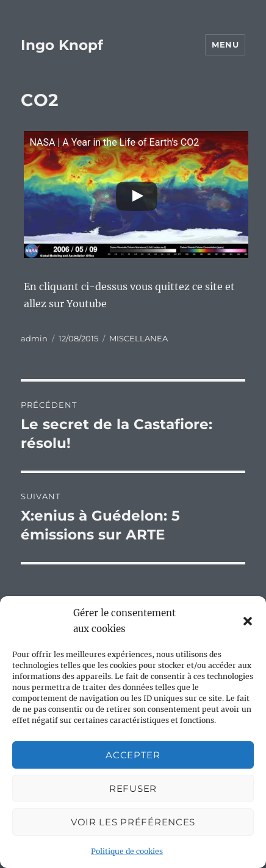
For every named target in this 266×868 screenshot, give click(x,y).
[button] (248, 621)
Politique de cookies (127, 851)
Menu (225, 44)
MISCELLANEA (138, 338)
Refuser (133, 788)
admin (34, 338)
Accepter (133, 755)
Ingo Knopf (62, 45)
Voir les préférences (133, 822)
